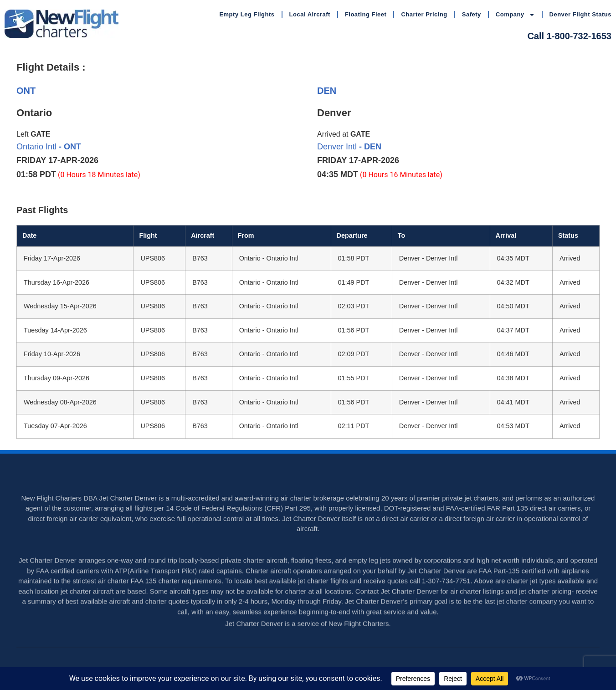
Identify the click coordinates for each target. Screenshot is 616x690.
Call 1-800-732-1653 (569, 36)
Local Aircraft (310, 14)
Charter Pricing (424, 14)
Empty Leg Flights (247, 14)
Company (515, 15)
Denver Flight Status (580, 14)
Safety (472, 14)
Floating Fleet (366, 14)
